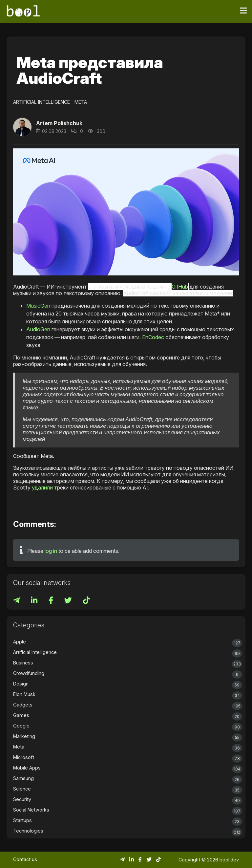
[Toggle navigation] (243, 11)
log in (51, 551)
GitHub (180, 287)
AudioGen (38, 329)
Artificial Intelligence (42, 102)
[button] (22, 127)
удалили (42, 488)
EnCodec (153, 337)
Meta (81, 102)
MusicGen (38, 306)
